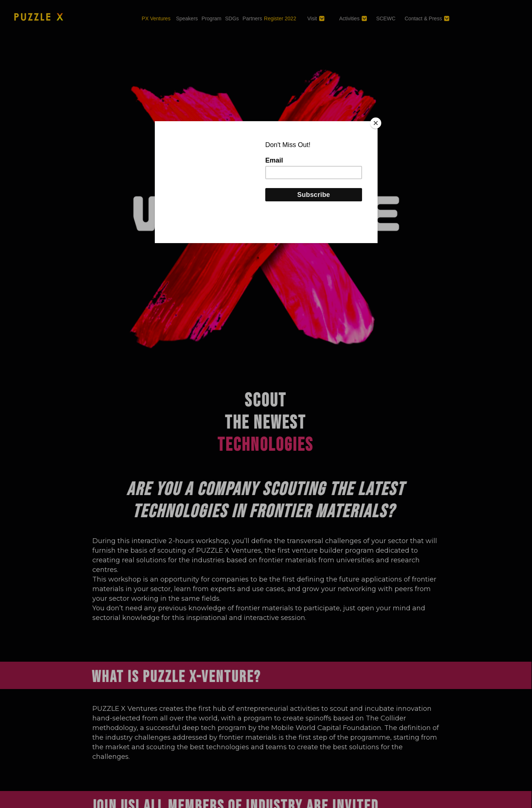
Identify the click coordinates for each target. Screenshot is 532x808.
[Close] (376, 123)
